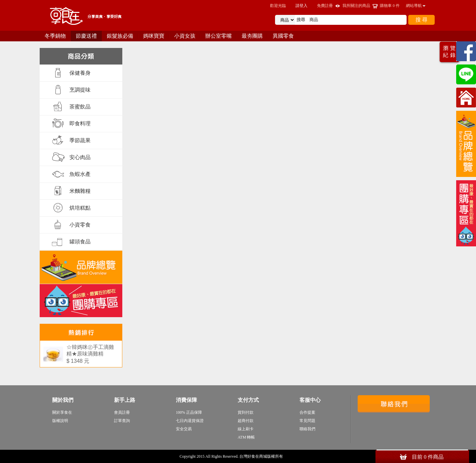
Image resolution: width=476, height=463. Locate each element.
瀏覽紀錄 (450, 52)
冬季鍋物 (55, 36)
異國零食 (283, 36)
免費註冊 (325, 6)
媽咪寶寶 (154, 36)
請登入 (301, 6)
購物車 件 (390, 6)
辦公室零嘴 (218, 36)
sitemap (290, 456)
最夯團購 (252, 36)
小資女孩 (185, 36)
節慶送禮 (86, 36)
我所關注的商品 (356, 6)
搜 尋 (421, 20)
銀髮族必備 (120, 36)
